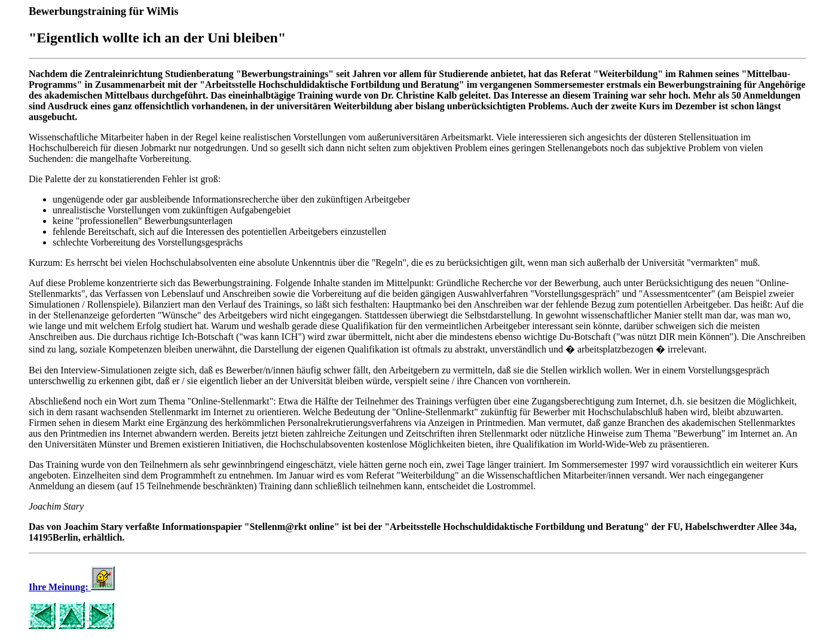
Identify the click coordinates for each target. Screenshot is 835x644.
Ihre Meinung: (72, 587)
